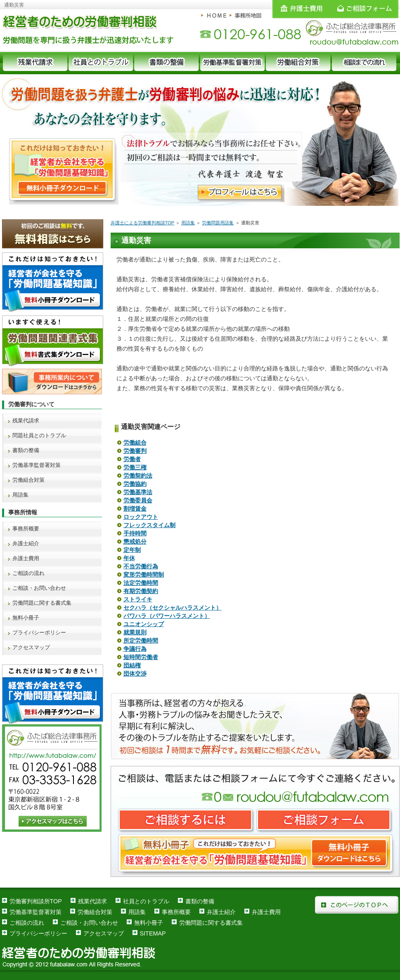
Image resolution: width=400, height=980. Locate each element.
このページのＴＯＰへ (357, 905)
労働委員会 (138, 500)
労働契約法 (138, 476)
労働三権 (135, 467)
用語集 (188, 223)
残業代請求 (26, 421)
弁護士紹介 (26, 543)
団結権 (132, 665)
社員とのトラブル (146, 901)
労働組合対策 (28, 480)
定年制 (132, 550)
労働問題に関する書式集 (42, 603)
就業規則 (135, 632)
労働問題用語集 (218, 223)
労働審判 (135, 451)
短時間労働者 (141, 657)
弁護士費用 (26, 558)
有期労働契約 (141, 591)
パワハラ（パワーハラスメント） (167, 616)
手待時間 (135, 533)
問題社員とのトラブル (39, 435)
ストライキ (138, 599)
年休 (129, 558)
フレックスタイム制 (149, 525)
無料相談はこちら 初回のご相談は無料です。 (53, 234)
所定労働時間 (141, 641)
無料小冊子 (26, 618)
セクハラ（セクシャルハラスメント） (173, 608)
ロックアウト (141, 517)
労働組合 (135, 443)
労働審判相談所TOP (36, 901)
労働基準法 (138, 492)
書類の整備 (26, 450)
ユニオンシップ (144, 624)
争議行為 (135, 649)
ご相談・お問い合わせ (39, 588)
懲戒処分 (135, 542)
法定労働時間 (141, 583)
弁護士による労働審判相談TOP (143, 223)
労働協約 (135, 484)
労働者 (132, 459)
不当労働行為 (141, 566)
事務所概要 (26, 529)
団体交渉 (135, 674)
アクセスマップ (31, 647)
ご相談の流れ (28, 573)
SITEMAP (153, 933)
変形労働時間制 (144, 575)
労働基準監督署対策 (37, 465)
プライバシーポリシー (39, 633)
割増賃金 (135, 509)
